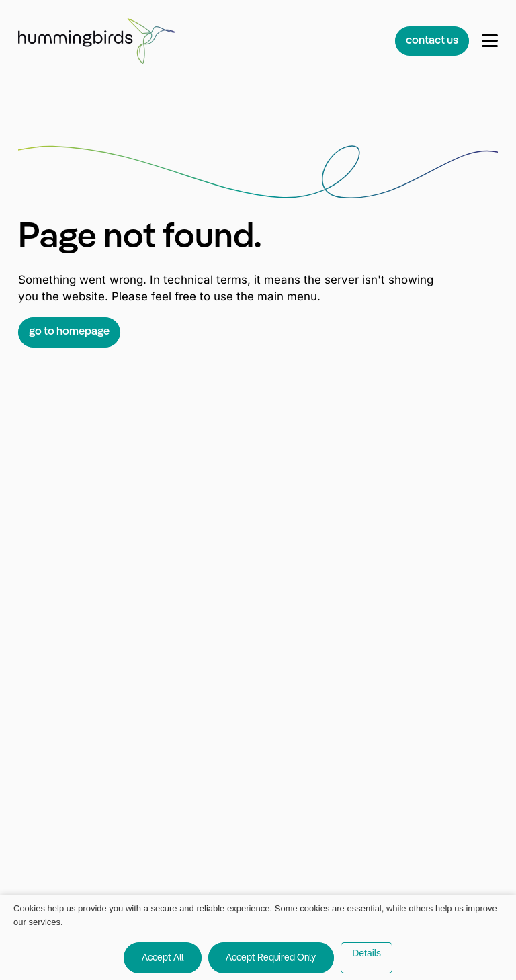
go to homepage (69, 332)
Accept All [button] (163, 958)
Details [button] (367, 953)
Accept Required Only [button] (271, 958)
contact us (432, 41)
